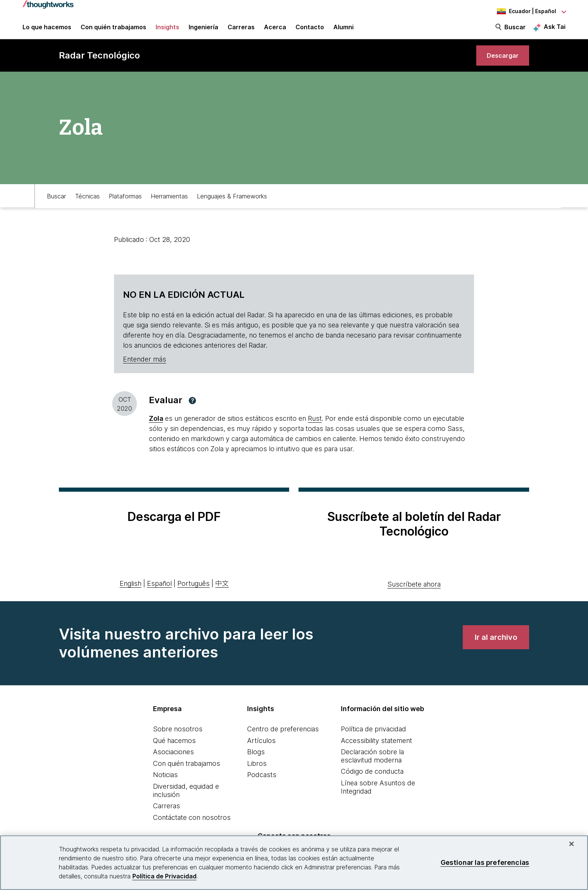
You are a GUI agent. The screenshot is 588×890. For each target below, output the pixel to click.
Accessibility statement (376, 750)
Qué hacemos (174, 750)
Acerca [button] (275, 31)
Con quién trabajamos (187, 773)
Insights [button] (167, 31)
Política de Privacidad (164, 876)
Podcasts (262, 785)
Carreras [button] (241, 31)
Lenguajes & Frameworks (232, 205)
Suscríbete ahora (414, 594)
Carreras (166, 816)
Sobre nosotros (178, 739)
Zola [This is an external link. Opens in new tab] (156, 428)
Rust (315, 428)
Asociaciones (173, 762)
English (130, 593)
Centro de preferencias (283, 739)
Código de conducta (372, 781)
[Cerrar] (571, 844)
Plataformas (125, 205)
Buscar (515, 31)
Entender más (145, 369)
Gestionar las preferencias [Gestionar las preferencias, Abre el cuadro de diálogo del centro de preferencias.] (485, 862)
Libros (257, 773)
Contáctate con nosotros (192, 827)
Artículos (261, 750)
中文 (222, 593)
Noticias (165, 785)
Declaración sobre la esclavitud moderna (372, 766)
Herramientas (169, 205)
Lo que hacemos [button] (47, 31)
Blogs (256, 762)
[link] (500, 63)
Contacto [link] (310, 31)
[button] (192, 410)
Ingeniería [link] (203, 31)
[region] (294, 863)
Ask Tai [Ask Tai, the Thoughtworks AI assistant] (555, 30)
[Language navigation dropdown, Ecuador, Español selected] (524, 11)
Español (159, 593)
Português (193, 593)
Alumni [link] (343, 31)
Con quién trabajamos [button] (113, 31)
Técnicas (87, 205)
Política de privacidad (373, 739)
